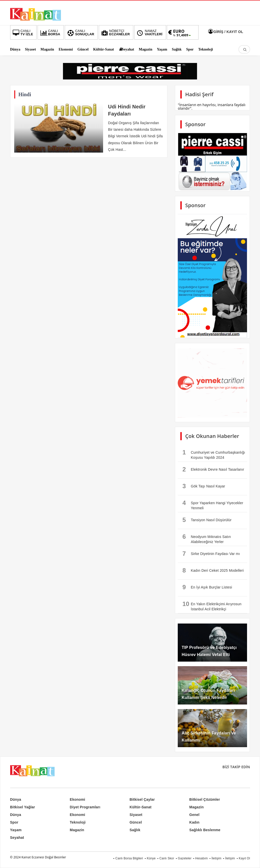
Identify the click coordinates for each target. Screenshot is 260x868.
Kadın (194, 822)
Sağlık (135, 830)
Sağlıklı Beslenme (205, 830)
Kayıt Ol (244, 858)
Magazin (197, 807)
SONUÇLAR (80, 32)
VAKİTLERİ (149, 32)
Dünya (16, 799)
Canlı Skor (167, 858)
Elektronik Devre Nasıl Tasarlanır (213, 469)
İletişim (216, 858)
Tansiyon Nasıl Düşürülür (207, 520)
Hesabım (201, 858)
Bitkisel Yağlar (23, 807)
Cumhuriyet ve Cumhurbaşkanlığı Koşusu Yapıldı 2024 (214, 454)
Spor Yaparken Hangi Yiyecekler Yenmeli (213, 505)
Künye (151, 858)
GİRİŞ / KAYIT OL (225, 32)
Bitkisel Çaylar (142, 799)
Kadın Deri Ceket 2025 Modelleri (213, 570)
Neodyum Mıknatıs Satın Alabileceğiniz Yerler (207, 538)
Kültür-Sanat (140, 807)
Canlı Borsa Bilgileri (129, 858)
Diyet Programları (85, 807)
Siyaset (136, 815)
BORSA (50, 32)
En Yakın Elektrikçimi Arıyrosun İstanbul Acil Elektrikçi (212, 606)
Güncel (136, 822)
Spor (14, 822)
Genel (194, 815)
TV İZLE (22, 32)
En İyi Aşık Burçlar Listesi (207, 587)
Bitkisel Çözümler (205, 799)
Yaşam (16, 830)
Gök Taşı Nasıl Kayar (204, 486)
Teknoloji (78, 822)
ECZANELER (115, 32)
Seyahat (17, 838)
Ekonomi (78, 799)
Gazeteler (185, 858)
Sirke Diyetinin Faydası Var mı (211, 554)
